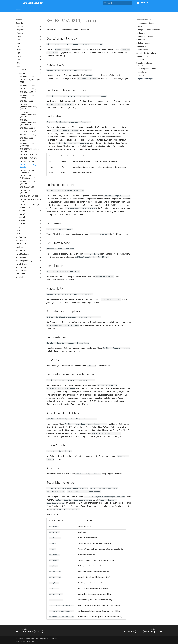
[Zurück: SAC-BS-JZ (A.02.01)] (30, 631)
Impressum (44, 639)
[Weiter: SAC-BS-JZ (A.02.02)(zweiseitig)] (142, 631)
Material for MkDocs (30, 641)
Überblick (19, 9)
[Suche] (117, 3)
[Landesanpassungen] (17, 3)
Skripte (28, 9)
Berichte (37, 9)
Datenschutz (54, 639)
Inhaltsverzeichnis (144, 20)
